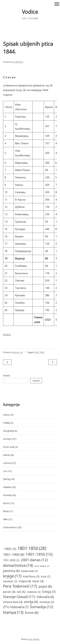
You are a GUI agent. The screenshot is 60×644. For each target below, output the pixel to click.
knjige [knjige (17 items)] (12, 576)
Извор (7, 335)
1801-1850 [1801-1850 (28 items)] (32, 548)
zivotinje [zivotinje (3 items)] (47, 602)
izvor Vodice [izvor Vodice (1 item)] (42, 566)
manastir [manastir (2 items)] (10, 581)
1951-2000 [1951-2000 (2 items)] (11, 560)
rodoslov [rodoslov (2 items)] (34, 592)
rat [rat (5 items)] (21, 592)
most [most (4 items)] (38, 581)
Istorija (15, 352)
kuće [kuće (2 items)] (46, 577)
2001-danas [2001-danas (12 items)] (34, 560)
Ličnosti (7, 463)
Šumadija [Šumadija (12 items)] (42, 607)
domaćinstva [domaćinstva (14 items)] (18, 565)
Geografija (8, 431)
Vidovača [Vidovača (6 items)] (45, 597)
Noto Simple (34, 639)
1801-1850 (39, 352)
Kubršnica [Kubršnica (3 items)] (31, 576)
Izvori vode (9, 447)
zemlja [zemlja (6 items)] (31, 602)
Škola (6, 511)
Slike (5, 519)
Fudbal (6, 423)
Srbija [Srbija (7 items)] (49, 592)
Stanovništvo (10, 527)
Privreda (7, 495)
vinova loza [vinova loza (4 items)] (13, 602)
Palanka (7, 487)
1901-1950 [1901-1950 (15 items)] (39, 554)
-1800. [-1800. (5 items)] (10, 549)
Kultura (7, 455)
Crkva (6, 415)
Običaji (7, 479)
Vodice (30, 12)
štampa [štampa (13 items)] (13, 612)
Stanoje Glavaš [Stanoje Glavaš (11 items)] (19, 597)
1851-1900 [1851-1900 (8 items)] (14, 554)
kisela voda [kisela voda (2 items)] (29, 571)
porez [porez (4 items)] (9, 592)
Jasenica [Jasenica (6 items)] (11, 571)
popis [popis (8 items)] (45, 586)
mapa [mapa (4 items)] (25, 581)
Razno (6, 503)
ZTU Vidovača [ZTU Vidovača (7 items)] (16, 607)
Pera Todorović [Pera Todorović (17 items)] (20, 586)
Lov (21, 352)
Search (7, 375)
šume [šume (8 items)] (32, 613)
